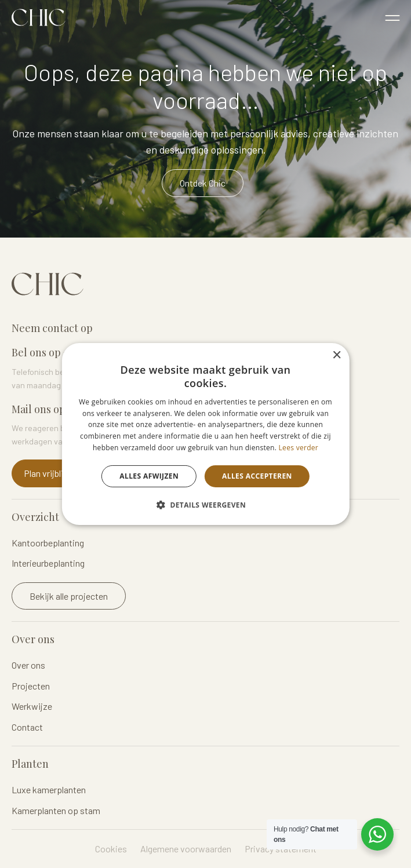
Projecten (31, 686)
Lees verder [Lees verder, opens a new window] (299, 448)
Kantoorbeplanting (48, 543)
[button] (205, 505)
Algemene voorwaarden (186, 849)
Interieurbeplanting (48, 563)
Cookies (111, 849)
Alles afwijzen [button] (149, 476)
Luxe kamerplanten (49, 789)
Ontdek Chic (203, 183)
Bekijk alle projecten (69, 596)
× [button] (337, 355)
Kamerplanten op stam (56, 810)
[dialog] (205, 434)
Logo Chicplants (39, 17)
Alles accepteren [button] (257, 476)
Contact (27, 727)
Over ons (28, 665)
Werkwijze (32, 706)
